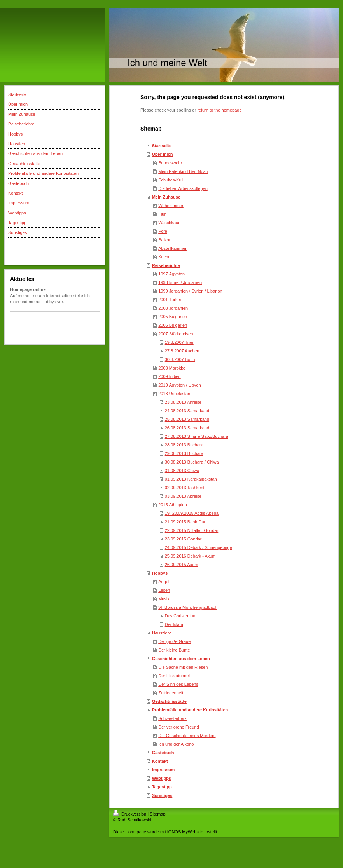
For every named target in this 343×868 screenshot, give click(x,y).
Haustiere (162, 633)
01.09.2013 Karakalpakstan (191, 479)
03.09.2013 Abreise (183, 496)
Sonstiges (162, 795)
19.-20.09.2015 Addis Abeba (192, 513)
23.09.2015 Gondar (183, 539)
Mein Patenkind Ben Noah (183, 171)
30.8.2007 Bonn (180, 359)
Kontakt (160, 761)
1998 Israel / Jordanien (180, 282)
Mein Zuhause (166, 197)
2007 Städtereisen (176, 334)
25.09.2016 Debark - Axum (190, 556)
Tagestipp (162, 787)
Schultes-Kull (171, 180)
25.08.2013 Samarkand (187, 419)
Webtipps (162, 778)
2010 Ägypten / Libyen (179, 385)
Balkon (165, 240)
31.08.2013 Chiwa (182, 471)
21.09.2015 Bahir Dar (185, 522)
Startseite (162, 146)
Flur (162, 214)
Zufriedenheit (171, 693)
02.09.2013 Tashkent (185, 488)
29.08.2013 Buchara (184, 453)
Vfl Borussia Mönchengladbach (188, 607)
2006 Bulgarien (173, 325)
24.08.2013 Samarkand (187, 411)
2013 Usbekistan (174, 394)
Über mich (163, 154)
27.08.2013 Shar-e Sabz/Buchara (197, 436)
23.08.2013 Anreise (183, 402)
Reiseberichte (166, 265)
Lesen (164, 590)
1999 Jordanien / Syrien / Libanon (190, 291)
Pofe (163, 231)
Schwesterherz (172, 718)
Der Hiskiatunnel (174, 676)
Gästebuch (163, 753)
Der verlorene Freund (179, 727)
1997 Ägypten (171, 274)
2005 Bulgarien (173, 317)
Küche (164, 257)
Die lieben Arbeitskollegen (183, 188)
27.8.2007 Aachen (182, 351)
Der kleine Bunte (174, 650)
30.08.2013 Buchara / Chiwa (192, 462)
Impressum (164, 770)
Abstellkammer (172, 248)
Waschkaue (169, 223)
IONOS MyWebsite (185, 832)
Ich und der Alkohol (177, 744)
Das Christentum (181, 616)
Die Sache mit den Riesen (183, 667)
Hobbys (160, 573)
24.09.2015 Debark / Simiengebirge (199, 547)
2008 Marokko (172, 368)
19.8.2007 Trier (179, 342)
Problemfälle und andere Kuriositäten (190, 710)
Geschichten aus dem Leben (181, 659)
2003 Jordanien (173, 308)
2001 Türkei (170, 300)
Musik (164, 599)
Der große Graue (174, 641)
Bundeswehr (170, 163)
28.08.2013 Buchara (184, 445)
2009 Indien (170, 376)
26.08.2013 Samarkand (187, 428)
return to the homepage (219, 110)
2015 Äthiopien (172, 505)
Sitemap (157, 814)
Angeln (165, 582)
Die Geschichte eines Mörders (187, 736)
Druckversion (130, 814)
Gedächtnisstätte (169, 701)
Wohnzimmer (171, 206)
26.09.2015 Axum (182, 565)
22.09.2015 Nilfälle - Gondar (192, 530)
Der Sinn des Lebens (178, 684)
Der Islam (174, 624)
